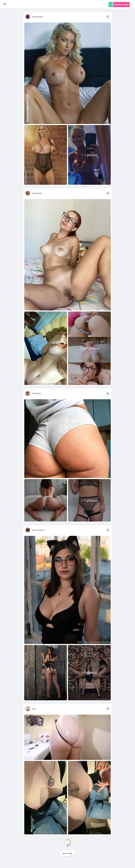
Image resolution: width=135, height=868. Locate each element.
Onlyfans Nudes (121, 4)
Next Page (68, 853)
